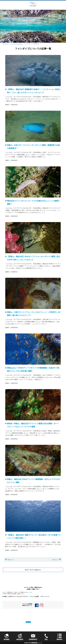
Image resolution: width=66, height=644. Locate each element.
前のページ (11, 559)
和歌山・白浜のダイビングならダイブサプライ (16, 596)
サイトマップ (46, 596)
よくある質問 (35, 596)
